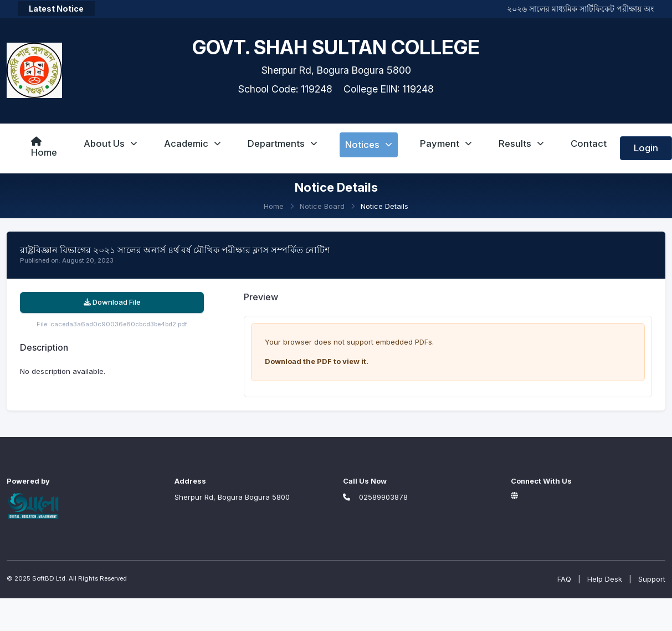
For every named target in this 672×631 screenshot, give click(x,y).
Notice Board (322, 206)
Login (646, 148)
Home (44, 148)
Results (521, 143)
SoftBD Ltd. (50, 578)
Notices (369, 145)
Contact (589, 143)
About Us (111, 143)
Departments (283, 143)
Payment (446, 143)
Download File (112, 302)
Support (652, 579)
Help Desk (605, 579)
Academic (193, 143)
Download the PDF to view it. (317, 361)
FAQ (564, 579)
